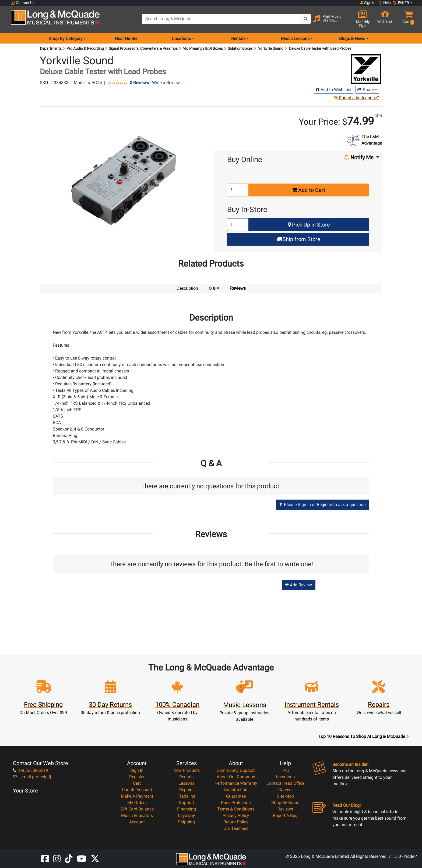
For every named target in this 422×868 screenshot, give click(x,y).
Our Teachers (236, 828)
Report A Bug (285, 815)
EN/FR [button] (401, 3)
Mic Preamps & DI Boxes (203, 48)
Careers (285, 789)
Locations (285, 776)
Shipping (186, 822)
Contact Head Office (285, 783)
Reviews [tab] (238, 288)
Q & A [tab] (214, 288)
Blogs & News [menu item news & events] (352, 39)
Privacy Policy (236, 815)
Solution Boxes (240, 48)
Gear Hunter (126, 39)
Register (137, 776)
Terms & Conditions (236, 809)
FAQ (285, 770)
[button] (407, 19)
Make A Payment (137, 796)
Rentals (186, 776)
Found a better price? (357, 98)
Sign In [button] (368, 3)
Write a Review (166, 83)
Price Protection (236, 802)
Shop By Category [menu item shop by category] (66, 39)
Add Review (299, 585)
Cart (137, 783)
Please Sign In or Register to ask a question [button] (323, 504)
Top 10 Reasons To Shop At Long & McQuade (364, 736)
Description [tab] (187, 288)
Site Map (285, 796)
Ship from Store (298, 239)
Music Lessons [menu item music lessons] (295, 39)
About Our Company (236, 776)
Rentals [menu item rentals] (238, 39)
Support (187, 802)
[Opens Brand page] (366, 69)
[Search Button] (306, 19)
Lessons (186, 783)
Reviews (285, 809)
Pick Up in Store (309, 225)
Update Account (137, 789)
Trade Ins (186, 796)
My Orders (137, 802)
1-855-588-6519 (31, 770)
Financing (187, 809)
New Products (187, 770)
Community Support (236, 770)
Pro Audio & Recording (85, 48)
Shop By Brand (285, 802)
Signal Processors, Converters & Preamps (143, 48)
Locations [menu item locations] (181, 39)
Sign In (137, 770)
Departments (51, 48)
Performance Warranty (236, 783)
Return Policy (236, 822)
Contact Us (23, 3)
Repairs (186, 789)
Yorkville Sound (271, 48)
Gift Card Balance (137, 809)
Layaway (187, 815)
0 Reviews (139, 83)
